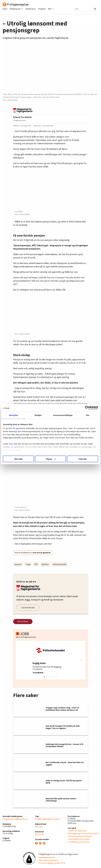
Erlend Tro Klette (22, 117)
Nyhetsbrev (31, 9)
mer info (13, 444)
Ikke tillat (18, 459)
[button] (81, 660)
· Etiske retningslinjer (77, 831)
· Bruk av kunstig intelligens (80, 836)
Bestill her (40, 834)
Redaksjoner (16, 9)
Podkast (42, 9)
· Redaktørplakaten (47, 857)
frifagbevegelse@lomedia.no (15, 819)
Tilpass (51, 459)
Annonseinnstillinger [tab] (63, 415)
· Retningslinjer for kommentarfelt (83, 833)
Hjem (5, 9)
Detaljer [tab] (38, 415)
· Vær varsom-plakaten (48, 860)
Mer (51, 9)
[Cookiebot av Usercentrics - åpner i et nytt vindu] (87, 408)
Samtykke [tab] (13, 415)
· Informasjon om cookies (79, 839)
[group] (51, 660)
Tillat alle (83, 459)
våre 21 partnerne (17, 428)
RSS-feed (39, 827)
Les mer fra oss (28, 608)
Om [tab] (88, 415)
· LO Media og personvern (79, 842)
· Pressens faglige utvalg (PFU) (52, 863)
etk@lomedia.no (20, 120)
